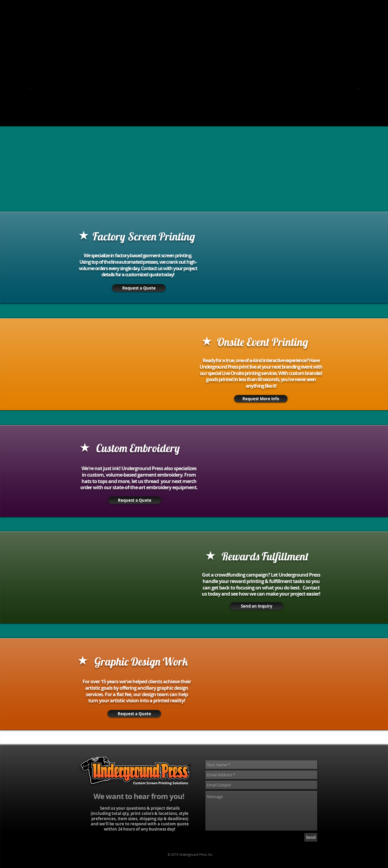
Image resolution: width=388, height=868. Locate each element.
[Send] (311, 837)
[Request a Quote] (134, 714)
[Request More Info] (261, 399)
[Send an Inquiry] (257, 606)
